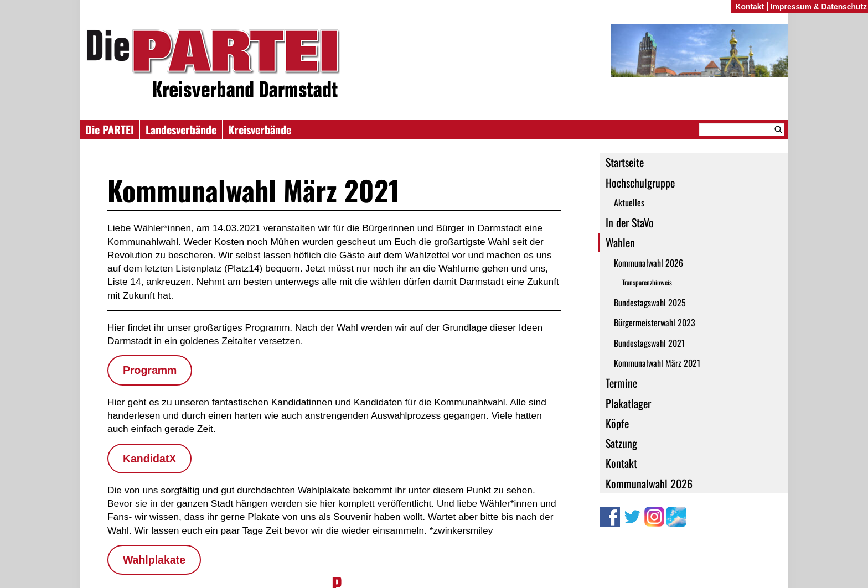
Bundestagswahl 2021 (649, 343)
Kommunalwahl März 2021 (657, 363)
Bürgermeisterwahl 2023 (655, 322)
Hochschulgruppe (640, 183)
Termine (621, 383)
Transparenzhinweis (647, 282)
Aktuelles (629, 202)
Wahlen (620, 242)
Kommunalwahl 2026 (649, 263)
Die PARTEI (110, 129)
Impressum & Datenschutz (819, 7)
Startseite (625, 162)
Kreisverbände (260, 129)
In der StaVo (630, 222)
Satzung (621, 443)
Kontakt (621, 463)
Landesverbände (181, 129)
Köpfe (617, 423)
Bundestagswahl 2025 (650, 303)
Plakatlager (628, 403)
